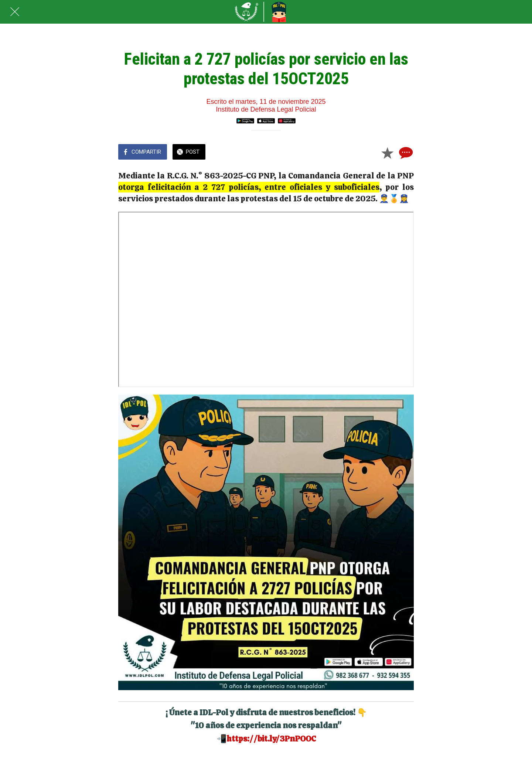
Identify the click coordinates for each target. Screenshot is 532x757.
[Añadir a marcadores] (387, 153)
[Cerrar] (15, 12)
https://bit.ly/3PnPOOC (271, 739)
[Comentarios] (405, 153)
